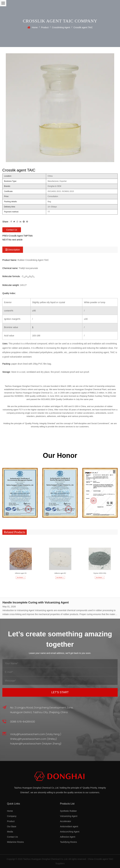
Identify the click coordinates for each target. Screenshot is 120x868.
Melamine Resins (15, 842)
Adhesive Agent (68, 837)
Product (45, 27)
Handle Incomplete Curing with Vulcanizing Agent (36, 602)
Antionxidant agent (69, 826)
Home (35, 27)
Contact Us (12, 230)
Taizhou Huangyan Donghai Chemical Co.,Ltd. (46, 859)
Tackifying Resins (68, 842)
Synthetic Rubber (68, 811)
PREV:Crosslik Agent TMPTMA (17, 236)
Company (12, 816)
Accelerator (66, 821)
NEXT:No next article (12, 240)
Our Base (12, 826)
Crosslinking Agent (61, 27)
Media (10, 832)
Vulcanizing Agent (69, 816)
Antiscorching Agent (70, 832)
